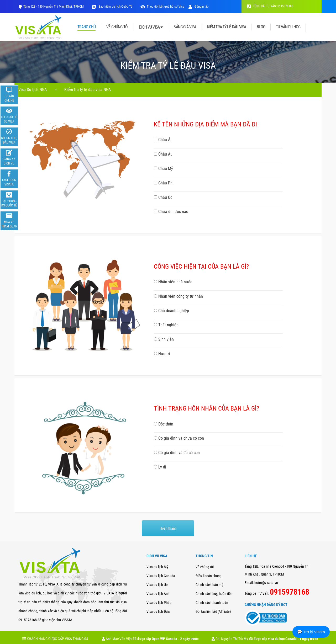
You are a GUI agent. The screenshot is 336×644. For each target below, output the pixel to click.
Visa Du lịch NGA (33, 90)
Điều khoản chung (209, 576)
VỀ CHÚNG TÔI (117, 27)
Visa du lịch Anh (158, 594)
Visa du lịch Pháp (159, 603)
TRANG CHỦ (86, 27)
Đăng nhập (198, 6)
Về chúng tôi (205, 567)
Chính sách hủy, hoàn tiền (214, 594)
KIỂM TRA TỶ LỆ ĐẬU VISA (227, 27)
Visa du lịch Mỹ (157, 567)
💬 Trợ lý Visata (311, 632)
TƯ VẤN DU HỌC (288, 27)
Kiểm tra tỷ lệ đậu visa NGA (88, 90)
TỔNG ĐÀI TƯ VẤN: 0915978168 (270, 6)
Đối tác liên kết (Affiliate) (213, 611)
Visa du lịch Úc (157, 585)
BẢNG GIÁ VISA (185, 27)
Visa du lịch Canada (161, 576)
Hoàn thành (168, 528)
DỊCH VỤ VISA (151, 27)
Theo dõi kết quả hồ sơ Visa (166, 6)
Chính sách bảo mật (210, 585)
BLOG (261, 27)
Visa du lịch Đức (158, 611)
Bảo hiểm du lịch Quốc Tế (115, 6)
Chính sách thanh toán (212, 603)
